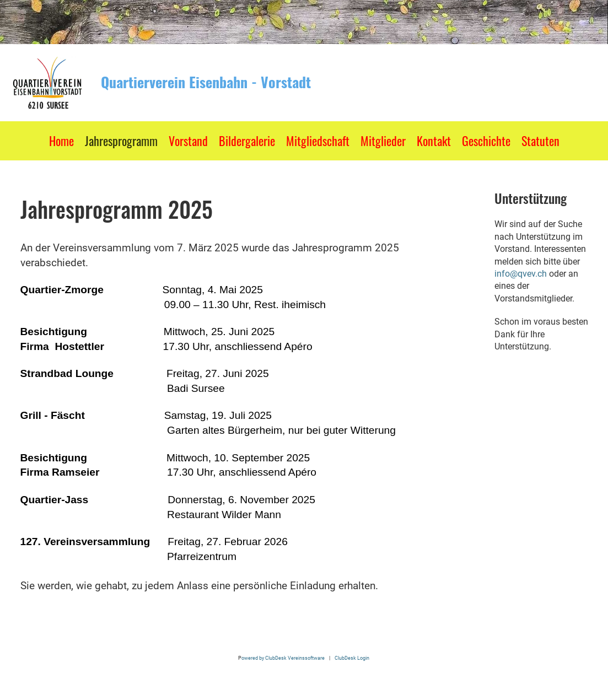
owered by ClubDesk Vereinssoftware (283, 658)
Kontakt (434, 141)
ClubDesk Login (352, 658)
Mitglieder (383, 141)
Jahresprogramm (121, 141)
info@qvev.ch (521, 274)
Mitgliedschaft (318, 141)
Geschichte (486, 141)
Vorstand (188, 141)
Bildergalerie (247, 141)
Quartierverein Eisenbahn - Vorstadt (206, 82)
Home (61, 141)
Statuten (540, 141)
